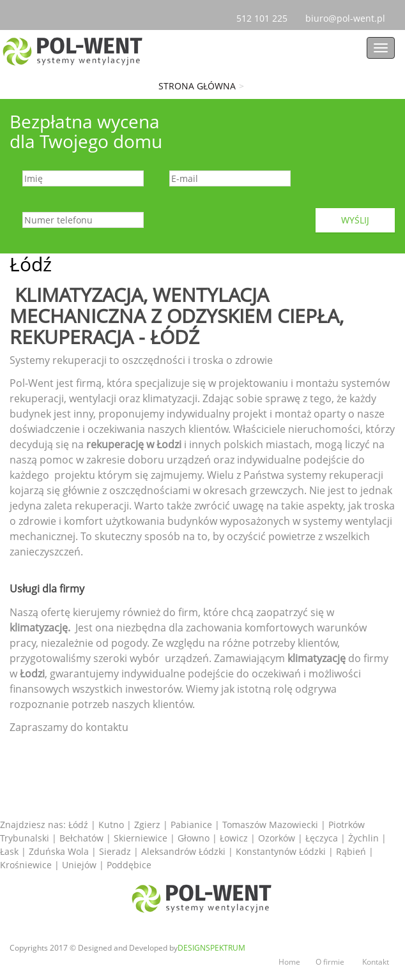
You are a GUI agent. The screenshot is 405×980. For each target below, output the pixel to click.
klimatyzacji (170, 398)
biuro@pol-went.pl (350, 18)
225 (279, 18)
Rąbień (352, 851)
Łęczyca (323, 838)
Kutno (111, 825)
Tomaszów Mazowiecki (270, 825)
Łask (11, 851)
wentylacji (94, 398)
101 (262, 18)
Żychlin (365, 838)
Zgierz (147, 825)
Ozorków (278, 838)
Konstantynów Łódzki (282, 851)
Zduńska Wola (60, 851)
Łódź (78, 825)
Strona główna (197, 86)
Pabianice (191, 825)
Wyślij (355, 220)
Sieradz (116, 851)
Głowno (195, 838)
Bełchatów (83, 838)
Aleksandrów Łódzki (185, 851)
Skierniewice (142, 838)
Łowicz (235, 838)
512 (245, 18)
